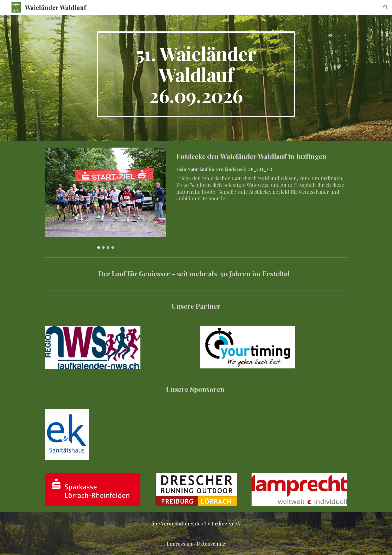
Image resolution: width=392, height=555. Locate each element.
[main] (196, 74)
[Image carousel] (106, 198)
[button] (386, 7)
